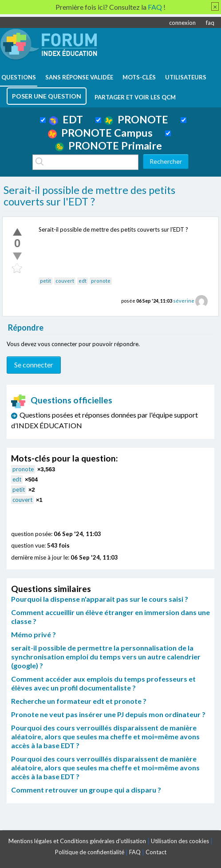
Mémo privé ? (34, 634)
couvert (65, 281)
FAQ (135, 852)
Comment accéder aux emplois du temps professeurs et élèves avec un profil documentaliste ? (103, 683)
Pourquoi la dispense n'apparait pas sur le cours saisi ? (100, 599)
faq (210, 23)
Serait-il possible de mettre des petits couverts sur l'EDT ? (89, 196)
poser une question (47, 96)
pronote (101, 281)
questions (19, 77)
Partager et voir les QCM (135, 97)
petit (45, 281)
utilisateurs (186, 77)
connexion (182, 23)
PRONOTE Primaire (109, 146)
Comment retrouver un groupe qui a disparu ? (86, 790)
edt (83, 281)
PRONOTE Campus (100, 133)
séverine (184, 301)
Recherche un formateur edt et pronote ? (79, 701)
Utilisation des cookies (180, 841)
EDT (66, 119)
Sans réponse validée (79, 77)
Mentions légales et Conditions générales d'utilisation (77, 841)
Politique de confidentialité (90, 852)
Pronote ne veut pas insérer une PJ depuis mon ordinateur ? (108, 714)
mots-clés (139, 77)
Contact (156, 852)
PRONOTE (136, 119)
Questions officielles (62, 400)
